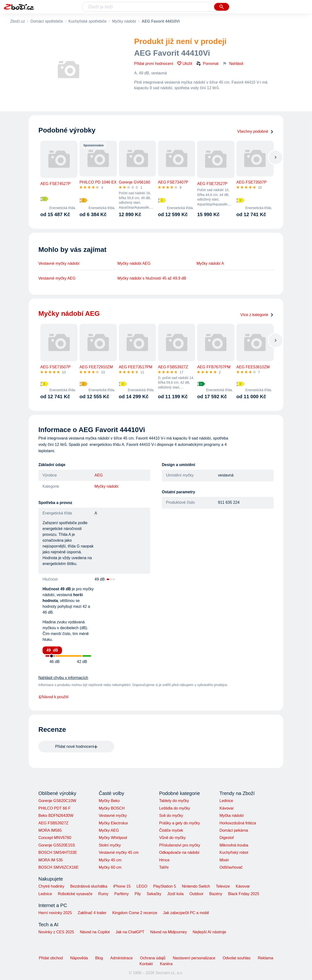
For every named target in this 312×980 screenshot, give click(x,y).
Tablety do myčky (174, 801)
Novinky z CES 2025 (56, 932)
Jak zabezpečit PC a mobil (186, 913)
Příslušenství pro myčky (180, 845)
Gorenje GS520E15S (57, 845)
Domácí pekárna (234, 830)
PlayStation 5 (165, 886)
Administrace (121, 958)
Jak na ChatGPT (130, 932)
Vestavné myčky (113, 816)
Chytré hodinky (51, 886)
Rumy (103, 894)
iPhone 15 (122, 886)
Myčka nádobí (232, 816)
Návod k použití (53, 697)
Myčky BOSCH (112, 808)
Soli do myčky (171, 816)
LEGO (142, 886)
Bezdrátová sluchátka (89, 886)
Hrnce (164, 860)
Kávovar (227, 808)
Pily (138, 894)
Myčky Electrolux (113, 823)
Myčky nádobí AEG (134, 263)
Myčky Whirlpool (113, 838)
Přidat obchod (51, 958)
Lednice (226, 801)
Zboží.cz (17, 21)
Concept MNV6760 (55, 838)
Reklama (265, 958)
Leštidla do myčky (175, 808)
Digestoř (227, 838)
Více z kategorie (257, 315)
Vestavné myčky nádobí (59, 263)
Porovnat (207, 63)
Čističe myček (171, 830)
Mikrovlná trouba (234, 845)
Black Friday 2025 (244, 894)
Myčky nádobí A (210, 263)
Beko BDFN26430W (56, 816)
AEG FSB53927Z (53, 823)
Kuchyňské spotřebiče (88, 21)
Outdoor (197, 894)
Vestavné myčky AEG (57, 278)
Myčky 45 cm (110, 860)
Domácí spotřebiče (47, 21)
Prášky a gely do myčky (180, 823)
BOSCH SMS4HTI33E (58, 852)
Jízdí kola (175, 894)
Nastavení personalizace (194, 958)
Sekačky (154, 894)
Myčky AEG (109, 830)
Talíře (164, 867)
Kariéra (166, 964)
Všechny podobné (255, 131)
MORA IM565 (50, 830)
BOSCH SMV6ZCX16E (58, 867)
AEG (99, 475)
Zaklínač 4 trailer (92, 913)
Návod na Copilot (95, 932)
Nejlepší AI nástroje (209, 932)
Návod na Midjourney (169, 932)
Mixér (224, 860)
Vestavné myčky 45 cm (119, 852)
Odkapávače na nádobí (179, 852)
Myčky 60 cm (110, 867)
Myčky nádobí (124, 21)
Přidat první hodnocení (154, 64)
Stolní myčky (110, 845)
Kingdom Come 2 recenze (135, 913)
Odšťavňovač (231, 867)
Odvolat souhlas (237, 958)
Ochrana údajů (153, 958)
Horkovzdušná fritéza (238, 823)
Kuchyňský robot (234, 852)
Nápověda (79, 958)
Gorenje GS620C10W (57, 801)
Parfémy (121, 894)
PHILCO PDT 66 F (54, 808)
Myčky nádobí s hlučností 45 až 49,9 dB (152, 278)
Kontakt (146, 964)
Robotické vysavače (75, 894)
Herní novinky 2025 (55, 913)
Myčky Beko (109, 801)
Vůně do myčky (172, 838)
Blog (99, 958)
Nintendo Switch (196, 886)
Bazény (216, 894)
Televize (223, 886)
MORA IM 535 (51, 860)
